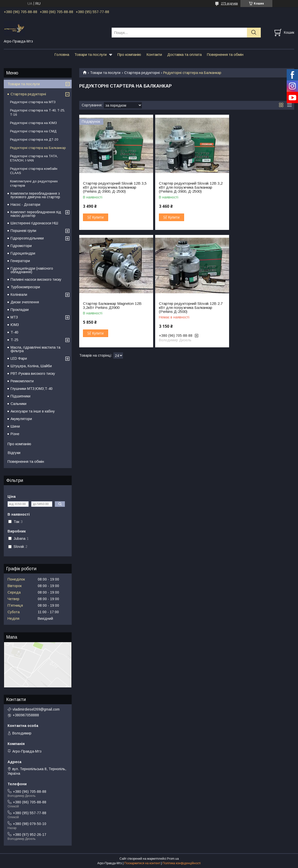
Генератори (20, 261)
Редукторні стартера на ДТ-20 (34, 139)
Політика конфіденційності (182, 863)
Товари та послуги (91, 54)
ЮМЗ (15, 325)
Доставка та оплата (184, 54)
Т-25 (14, 340)
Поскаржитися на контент (142, 863)
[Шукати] (254, 33)
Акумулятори (21, 419)
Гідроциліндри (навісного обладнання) (32, 270)
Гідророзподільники (27, 238)
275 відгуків (229, 4)
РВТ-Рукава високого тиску (33, 374)
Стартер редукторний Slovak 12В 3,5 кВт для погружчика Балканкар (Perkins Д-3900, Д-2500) (113, 187)
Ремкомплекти (22, 381)
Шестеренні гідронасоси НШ (34, 223)
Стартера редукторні (142, 73)
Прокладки (20, 310)
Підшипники (20, 396)
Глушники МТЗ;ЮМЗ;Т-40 (32, 389)
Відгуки (14, 453)
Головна (62, 54)
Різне (15, 434)
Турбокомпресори (25, 287)
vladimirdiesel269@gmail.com (36, 709)
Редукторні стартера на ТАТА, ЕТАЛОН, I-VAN (34, 158)
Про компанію (129, 54)
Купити (98, 217)
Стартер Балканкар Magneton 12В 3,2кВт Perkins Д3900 (257, 185)
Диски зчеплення (25, 302)
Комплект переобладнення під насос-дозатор (36, 214)
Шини (15, 426)
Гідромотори (21, 246)
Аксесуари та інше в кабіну (33, 411)
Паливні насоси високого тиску (36, 279)
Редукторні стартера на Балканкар (38, 148)
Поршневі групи (23, 231)
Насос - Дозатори (25, 204)
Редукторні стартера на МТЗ (33, 102)
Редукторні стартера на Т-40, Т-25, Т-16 (37, 112)
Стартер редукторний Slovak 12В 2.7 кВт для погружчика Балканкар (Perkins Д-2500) (113, 308)
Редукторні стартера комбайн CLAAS (34, 171)
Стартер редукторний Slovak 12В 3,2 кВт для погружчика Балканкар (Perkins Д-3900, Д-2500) (185, 187)
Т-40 (14, 332)
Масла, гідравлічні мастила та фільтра (35, 349)
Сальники (18, 404)
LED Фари (19, 358)
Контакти (154, 54)
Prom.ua (173, 859)
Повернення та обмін (225, 54)
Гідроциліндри (23, 253)
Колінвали (19, 295)
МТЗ (14, 317)
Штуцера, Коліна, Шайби (31, 366)
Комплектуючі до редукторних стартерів (34, 183)
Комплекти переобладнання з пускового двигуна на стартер (35, 195)
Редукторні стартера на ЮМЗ (33, 123)
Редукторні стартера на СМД (33, 131)
